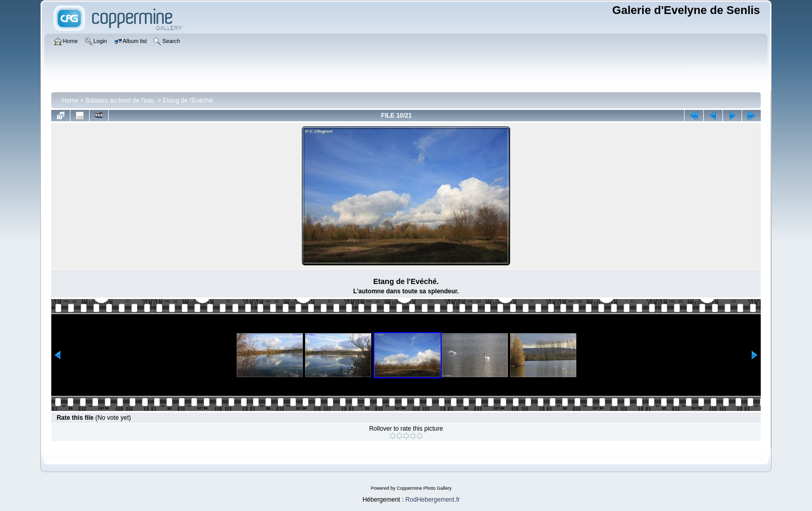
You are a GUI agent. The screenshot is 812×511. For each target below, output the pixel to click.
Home (70, 101)
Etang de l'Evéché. (189, 101)
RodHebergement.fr (433, 500)
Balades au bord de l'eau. (121, 101)
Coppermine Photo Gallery (424, 488)
